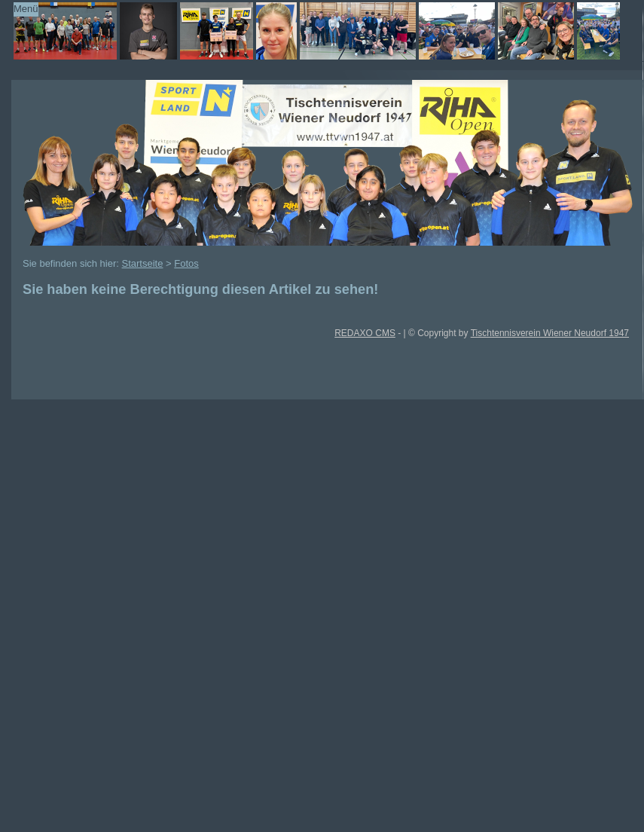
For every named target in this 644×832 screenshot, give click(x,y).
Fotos (186, 263)
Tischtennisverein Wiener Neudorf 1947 (550, 333)
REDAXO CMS (365, 333)
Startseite (143, 263)
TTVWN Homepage (308, 31)
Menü (26, 9)
